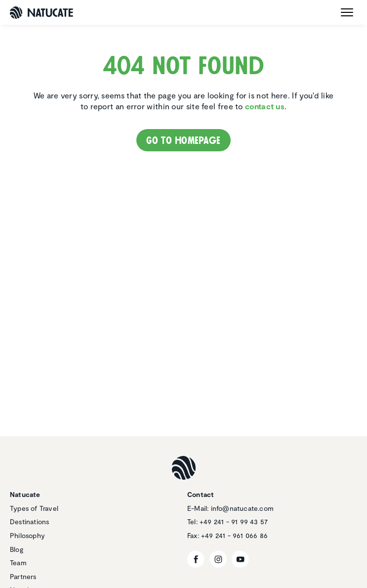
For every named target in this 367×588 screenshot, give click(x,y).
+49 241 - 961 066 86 (234, 535)
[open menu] (347, 12)
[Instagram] (218, 559)
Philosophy (27, 535)
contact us (265, 106)
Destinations (29, 521)
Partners (23, 576)
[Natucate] (41, 13)
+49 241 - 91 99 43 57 (234, 521)
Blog (17, 549)
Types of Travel (34, 508)
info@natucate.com (242, 508)
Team (18, 563)
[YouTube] (240, 559)
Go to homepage (183, 140)
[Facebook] (196, 559)
